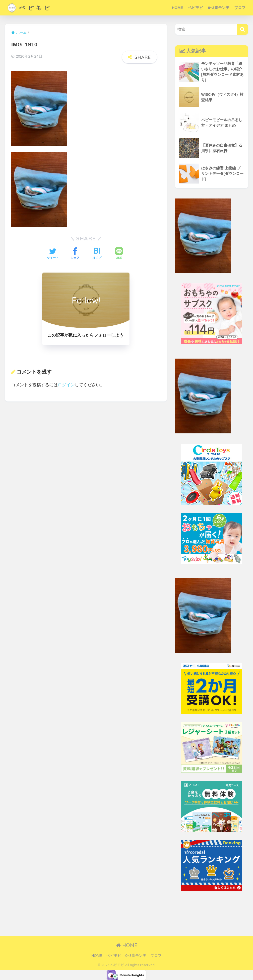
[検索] (242, 29)
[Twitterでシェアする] (53, 254)
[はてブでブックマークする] (97, 254)
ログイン (66, 385)
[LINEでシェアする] (119, 254)
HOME (177, 8)
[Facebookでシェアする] (75, 254)
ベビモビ (195, 8)
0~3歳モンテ (219, 8)
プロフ (240, 8)
